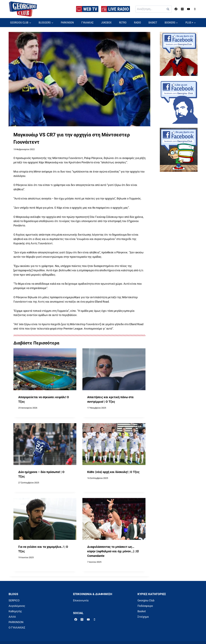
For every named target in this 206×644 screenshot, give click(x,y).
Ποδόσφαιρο (145, 606)
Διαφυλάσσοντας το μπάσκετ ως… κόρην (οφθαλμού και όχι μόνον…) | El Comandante (113, 551)
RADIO (137, 23)
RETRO (123, 23)
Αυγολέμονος (17, 606)
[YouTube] (188, 9)
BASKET (153, 23)
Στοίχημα (143, 617)
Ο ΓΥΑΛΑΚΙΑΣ (17, 628)
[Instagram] (182, 9)
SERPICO (14, 600)
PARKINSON (67, 23)
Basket (142, 611)
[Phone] (195, 9)
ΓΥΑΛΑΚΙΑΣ (87, 23)
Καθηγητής (15, 611)
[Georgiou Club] (23, 9)
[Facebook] (176, 9)
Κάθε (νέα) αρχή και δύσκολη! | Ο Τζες (113, 472)
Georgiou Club (146, 600)
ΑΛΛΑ (12, 617)
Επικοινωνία (81, 600)
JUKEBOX (106, 23)
